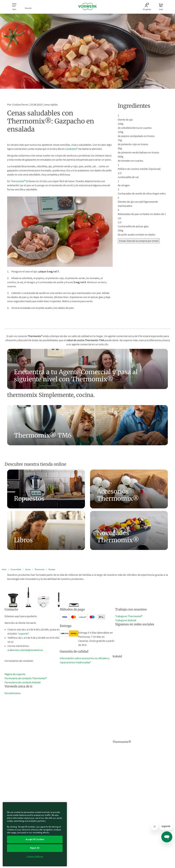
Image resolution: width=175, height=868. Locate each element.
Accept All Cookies (35, 839)
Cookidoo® (71, 149)
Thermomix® (18, 181)
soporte (23, 634)
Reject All (35, 848)
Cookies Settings (35, 856)
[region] (35, 834)
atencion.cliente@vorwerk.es (26, 650)
